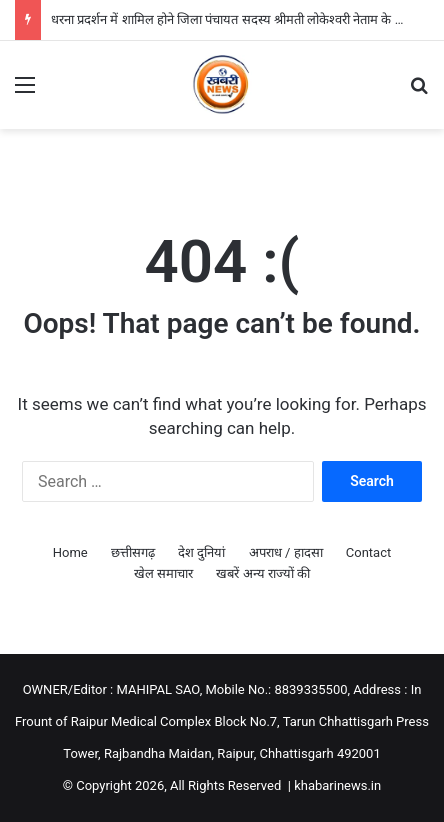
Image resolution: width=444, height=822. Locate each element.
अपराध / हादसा (286, 552)
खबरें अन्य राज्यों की (263, 573)
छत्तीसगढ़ (133, 552)
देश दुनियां (201, 552)
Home (70, 552)
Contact (368, 552)
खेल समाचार (163, 573)
